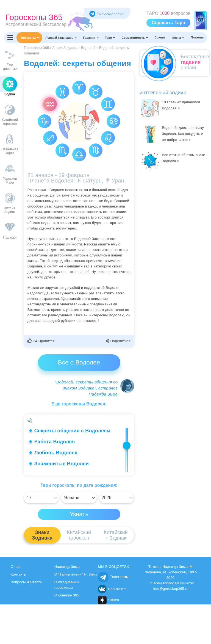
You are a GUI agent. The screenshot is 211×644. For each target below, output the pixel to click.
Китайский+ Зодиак (116, 575)
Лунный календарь (61, 38)
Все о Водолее (79, 362)
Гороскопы (30, 38)
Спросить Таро (168, 23)
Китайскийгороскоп (79, 575)
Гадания (91, 38)
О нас (16, 606)
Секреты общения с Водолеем (72, 470)
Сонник (160, 38)
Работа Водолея (55, 481)
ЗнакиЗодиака (42, 575)
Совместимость (135, 38)
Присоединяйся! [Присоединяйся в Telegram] (107, 13)
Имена (178, 38)
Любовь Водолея (56, 492)
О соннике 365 (67, 635)
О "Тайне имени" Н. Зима (76, 614)
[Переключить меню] (10, 38)
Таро (110, 38)
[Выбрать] (41, 537)
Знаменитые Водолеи (62, 503)
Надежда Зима (103, 394)
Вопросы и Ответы (27, 622)
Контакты (19, 614)
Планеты (197, 38)
